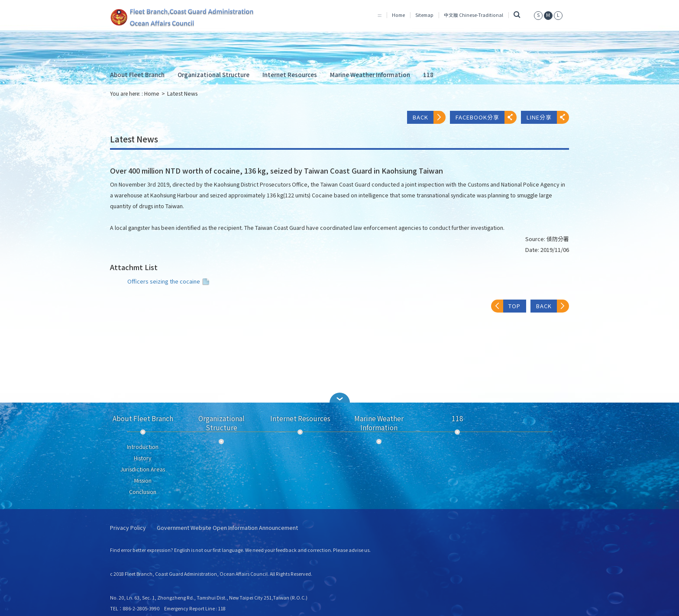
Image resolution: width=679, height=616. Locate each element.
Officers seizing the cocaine (169, 281)
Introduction (143, 447)
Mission (143, 481)
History (143, 458)
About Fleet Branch (137, 74)
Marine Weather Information (370, 74)
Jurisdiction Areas (143, 469)
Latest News (182, 94)
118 (428, 74)
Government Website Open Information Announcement (227, 528)
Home (398, 15)
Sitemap (424, 15)
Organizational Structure (213, 74)
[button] (339, 398)
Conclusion (143, 492)
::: (380, 15)
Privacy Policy (128, 528)
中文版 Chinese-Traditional (474, 15)
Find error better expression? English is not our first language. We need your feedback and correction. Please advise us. (240, 550)
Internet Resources (290, 74)
